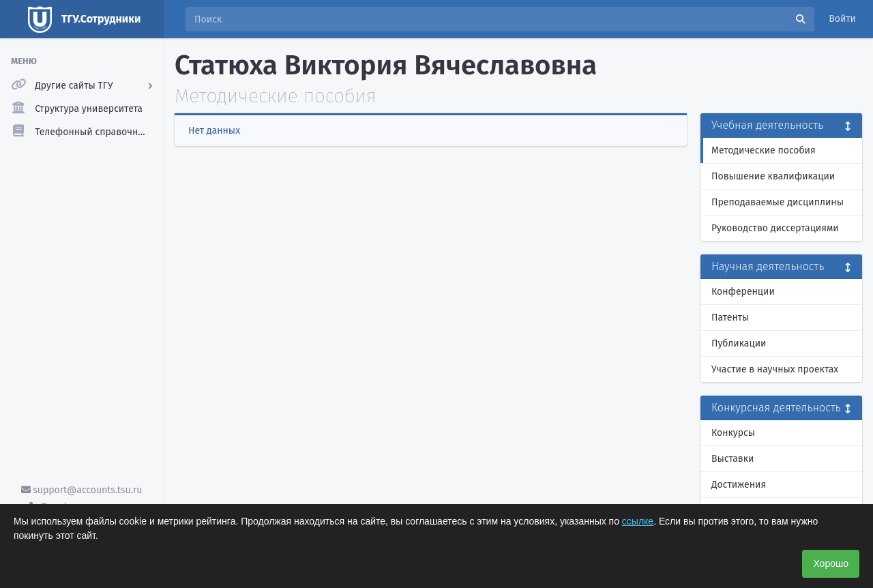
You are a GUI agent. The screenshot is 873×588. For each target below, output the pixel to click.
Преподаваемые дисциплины (778, 202)
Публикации (739, 343)
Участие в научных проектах (775, 369)
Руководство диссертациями (775, 228)
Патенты (730, 318)
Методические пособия (764, 150)
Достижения (739, 485)
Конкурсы (733, 433)
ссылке (638, 521)
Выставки (733, 459)
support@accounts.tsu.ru (82, 490)
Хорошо (831, 563)
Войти (842, 19)
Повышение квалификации (773, 176)
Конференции (743, 292)
